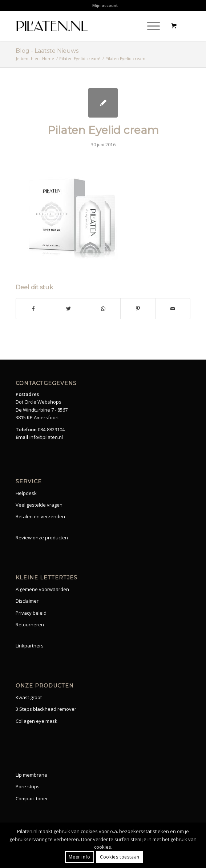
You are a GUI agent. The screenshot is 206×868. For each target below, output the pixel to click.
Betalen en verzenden (40, 516)
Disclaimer (27, 601)
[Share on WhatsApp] (103, 309)
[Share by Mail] (173, 309)
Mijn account (105, 5)
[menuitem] (105, 5)
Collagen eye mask (37, 721)
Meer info (79, 857)
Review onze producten (42, 538)
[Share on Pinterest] (138, 309)
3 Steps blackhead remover (46, 709)
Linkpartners (30, 646)
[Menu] (150, 26)
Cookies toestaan (120, 857)
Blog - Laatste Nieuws (47, 51)
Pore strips (28, 786)
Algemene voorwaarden (42, 589)
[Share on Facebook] (33, 309)
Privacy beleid (31, 613)
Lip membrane (31, 775)
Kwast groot (29, 697)
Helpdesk (26, 493)
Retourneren (30, 625)
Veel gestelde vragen (39, 505)
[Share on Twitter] (68, 309)
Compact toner (32, 798)
